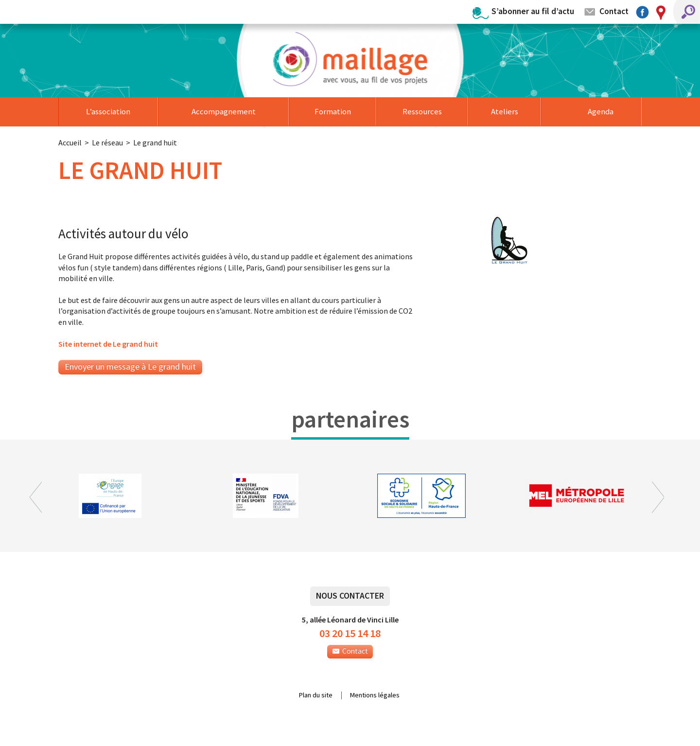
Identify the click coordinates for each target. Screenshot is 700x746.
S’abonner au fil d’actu (533, 11)
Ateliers (505, 111)
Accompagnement (224, 111)
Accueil (70, 142)
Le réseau (107, 142)
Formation (333, 111)
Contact (614, 11)
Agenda (601, 111)
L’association (108, 111)
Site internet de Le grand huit (108, 344)
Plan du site (316, 695)
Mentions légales (375, 695)
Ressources (422, 111)
